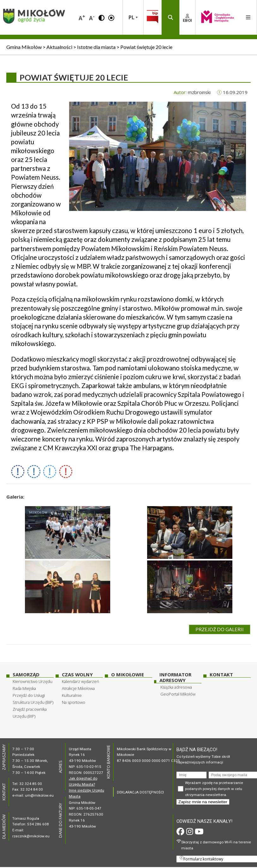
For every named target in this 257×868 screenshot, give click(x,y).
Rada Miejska (24, 688)
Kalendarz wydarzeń (81, 681)
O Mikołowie (128, 675)
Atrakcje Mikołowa (78, 688)
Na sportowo (74, 702)
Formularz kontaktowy (201, 859)
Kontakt (221, 675)
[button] (102, 17)
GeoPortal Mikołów (178, 694)
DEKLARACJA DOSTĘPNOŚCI (140, 792)
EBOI (187, 18)
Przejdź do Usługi (29, 695)
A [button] (82, 18)
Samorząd (26, 675)
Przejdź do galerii (220, 629)
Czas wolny (77, 675)
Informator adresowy (175, 677)
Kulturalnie (72, 695)
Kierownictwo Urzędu (33, 681)
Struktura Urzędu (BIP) (33, 702)
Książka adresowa (176, 687)
